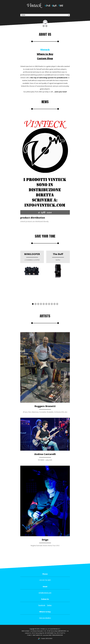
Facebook (42, 605)
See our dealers (45, 618)
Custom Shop (45, 58)
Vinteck (45, 50)
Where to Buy (45, 54)
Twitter (49, 605)
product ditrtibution (33, 218)
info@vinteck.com (45, 593)
